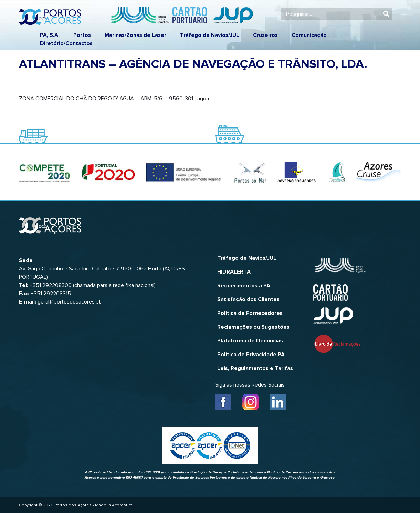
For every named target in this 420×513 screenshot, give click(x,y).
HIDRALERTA (234, 272)
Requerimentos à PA (244, 286)
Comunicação (309, 35)
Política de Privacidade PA (251, 355)
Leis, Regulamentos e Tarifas (255, 368)
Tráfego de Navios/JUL (210, 35)
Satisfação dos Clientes (248, 299)
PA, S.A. (50, 35)
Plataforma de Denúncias (250, 341)
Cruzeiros (265, 35)
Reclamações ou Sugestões (253, 327)
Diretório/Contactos (66, 43)
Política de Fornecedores (250, 313)
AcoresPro (122, 505)
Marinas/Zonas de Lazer (135, 35)
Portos (82, 35)
